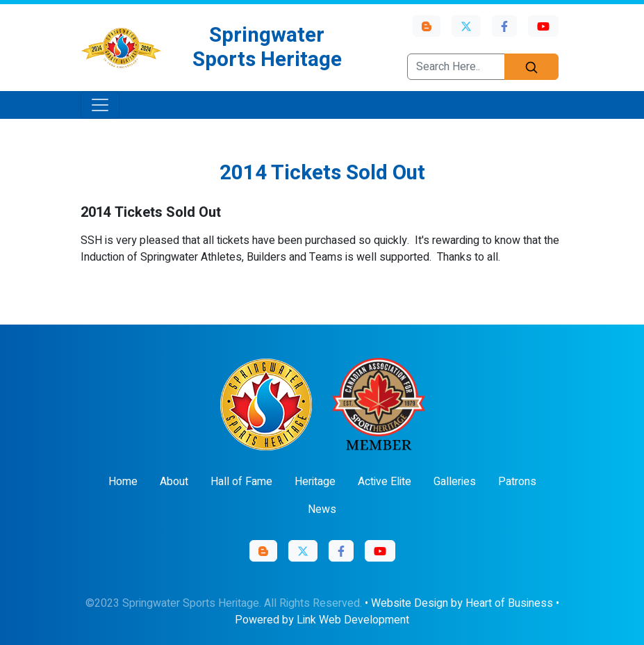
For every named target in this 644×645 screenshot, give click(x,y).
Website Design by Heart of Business (462, 603)
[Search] (531, 67)
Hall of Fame (241, 482)
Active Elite (385, 482)
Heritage (315, 482)
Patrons (517, 482)
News (322, 509)
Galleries (455, 482)
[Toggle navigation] (100, 105)
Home (123, 482)
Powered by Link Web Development (322, 620)
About (174, 482)
